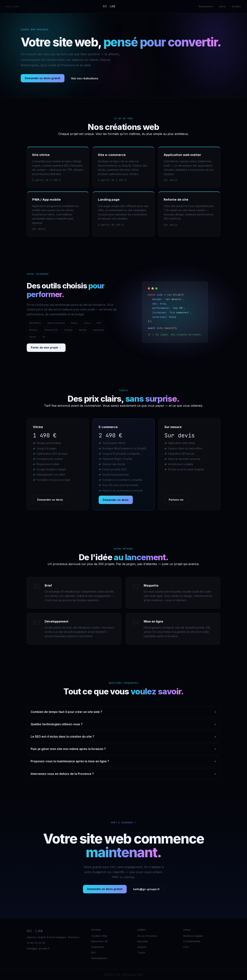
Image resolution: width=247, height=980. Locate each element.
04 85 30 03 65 (36, 943)
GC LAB (109, 6)
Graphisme (98, 947)
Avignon (142, 947)
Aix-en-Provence (147, 936)
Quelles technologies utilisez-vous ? (123, 724)
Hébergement (99, 958)
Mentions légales (193, 936)
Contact (236, 6)
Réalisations (206, 6)
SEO (94, 952)
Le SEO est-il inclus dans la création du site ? (123, 737)
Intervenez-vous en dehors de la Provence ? (123, 774)
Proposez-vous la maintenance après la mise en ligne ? (123, 761)
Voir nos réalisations (85, 78)
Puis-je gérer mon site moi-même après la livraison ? (123, 749)
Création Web (99, 936)
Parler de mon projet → (46, 347)
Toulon (141, 952)
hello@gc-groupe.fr (146, 889)
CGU (186, 947)
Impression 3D (99, 941)
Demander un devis (50, 500)
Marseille (143, 941)
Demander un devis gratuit (43, 78)
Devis (222, 6)
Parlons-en (176, 500)
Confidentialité (192, 941)
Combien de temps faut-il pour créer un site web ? (123, 712)
